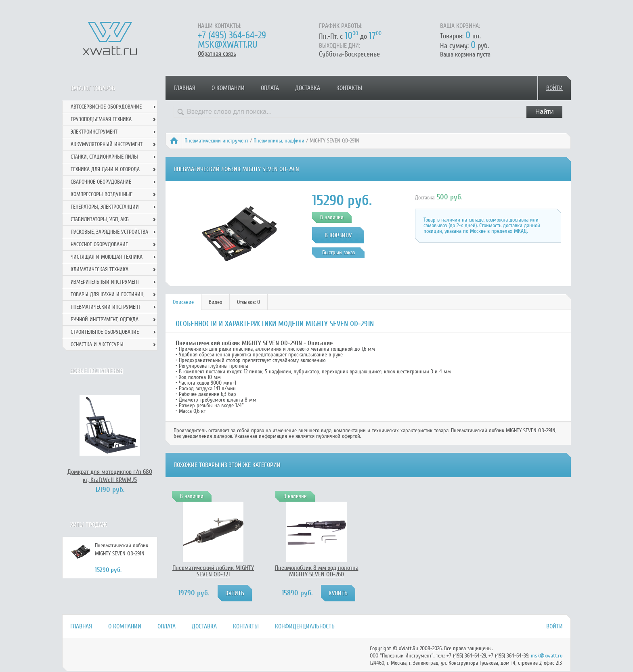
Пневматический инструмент (216, 141)
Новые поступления (97, 371)
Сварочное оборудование (101, 182)
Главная (184, 88)
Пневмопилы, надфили (279, 141)
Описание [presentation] (183, 302)
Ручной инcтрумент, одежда (105, 319)
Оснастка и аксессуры (97, 344)
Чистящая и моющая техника (107, 257)
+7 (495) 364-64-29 (232, 35)
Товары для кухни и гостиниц (107, 294)
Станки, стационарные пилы (104, 157)
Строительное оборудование (105, 332)
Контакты (349, 88)
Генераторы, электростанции (105, 207)
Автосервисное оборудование (106, 107)
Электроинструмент (94, 132)
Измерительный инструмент (105, 282)
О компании (228, 88)
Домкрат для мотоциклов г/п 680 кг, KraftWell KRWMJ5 (110, 476)
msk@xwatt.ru (227, 45)
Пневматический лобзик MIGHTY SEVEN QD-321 (213, 571)
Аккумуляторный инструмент (107, 144)
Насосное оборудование (99, 244)
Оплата (270, 88)
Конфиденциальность (305, 626)
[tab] (183, 302)
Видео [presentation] (215, 302)
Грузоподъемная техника (101, 119)
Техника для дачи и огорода (105, 169)
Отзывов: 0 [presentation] (248, 302)
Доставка (308, 88)
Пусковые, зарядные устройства (109, 232)
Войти (554, 88)
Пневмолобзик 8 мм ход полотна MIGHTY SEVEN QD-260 (317, 571)
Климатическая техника (100, 269)
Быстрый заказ (339, 252)
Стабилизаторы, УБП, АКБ (100, 219)
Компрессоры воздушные (102, 194)
